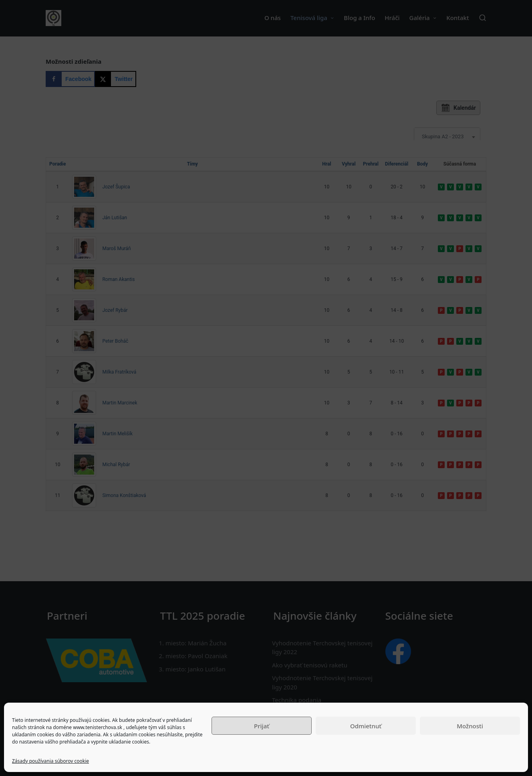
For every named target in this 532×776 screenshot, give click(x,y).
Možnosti (470, 726)
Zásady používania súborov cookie (50, 761)
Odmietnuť (366, 726)
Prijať (262, 726)
